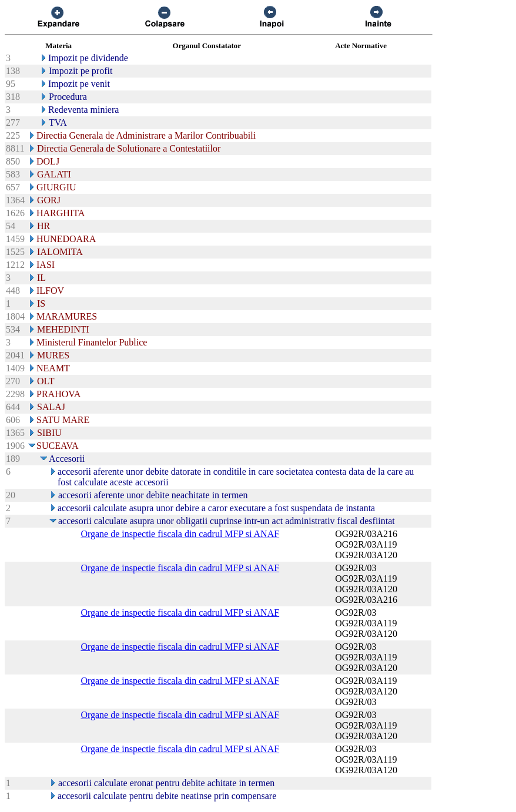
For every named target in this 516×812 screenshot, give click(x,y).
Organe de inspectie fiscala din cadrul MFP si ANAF (180, 534)
